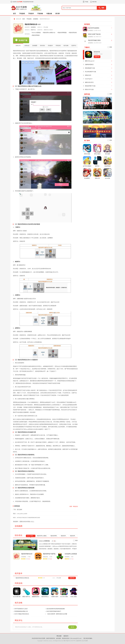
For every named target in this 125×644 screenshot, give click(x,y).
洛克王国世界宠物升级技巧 (54, 611)
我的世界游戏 (64, 536)
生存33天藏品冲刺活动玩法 (22, 614)
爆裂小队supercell (90, 61)
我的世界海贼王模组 (94, 40)
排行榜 (57, 14)
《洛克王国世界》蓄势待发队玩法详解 (57, 614)
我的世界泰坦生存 (27, 554)
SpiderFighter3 (89, 79)
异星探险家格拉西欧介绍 (21, 611)
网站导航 (94, 2)
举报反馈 (75, 506)
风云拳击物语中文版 (91, 72)
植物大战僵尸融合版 (94, 34)
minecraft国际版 (31, 536)
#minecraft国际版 (36, 33)
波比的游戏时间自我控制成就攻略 (56, 609)
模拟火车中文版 (89, 89)
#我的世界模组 (36, 35)
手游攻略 (40, 14)
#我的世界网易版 (62, 33)
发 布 (72, 627)
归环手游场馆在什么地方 (21, 609)
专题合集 (49, 14)
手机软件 (31, 14)
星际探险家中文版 (90, 68)
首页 (14, 14)
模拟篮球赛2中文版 (90, 86)
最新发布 (66, 636)
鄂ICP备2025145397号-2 (70, 641)
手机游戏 (22, 14)
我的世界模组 (74, 536)
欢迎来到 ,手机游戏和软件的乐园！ (23, 2)
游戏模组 (36, 19)
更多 (76, 540)
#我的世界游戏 (73, 33)
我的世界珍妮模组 (94, 28)
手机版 (87, 2)
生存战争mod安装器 (71, 554)
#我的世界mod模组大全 (49, 33)
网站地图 (59, 636)
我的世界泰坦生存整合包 (22, 578)
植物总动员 (88, 75)
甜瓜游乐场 (97, 52)
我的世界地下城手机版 (49, 554)
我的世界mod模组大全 (43, 536)
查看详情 (72, 578)
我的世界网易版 (55, 536)
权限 (71, 506)
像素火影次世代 (89, 82)
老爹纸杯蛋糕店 (89, 65)
